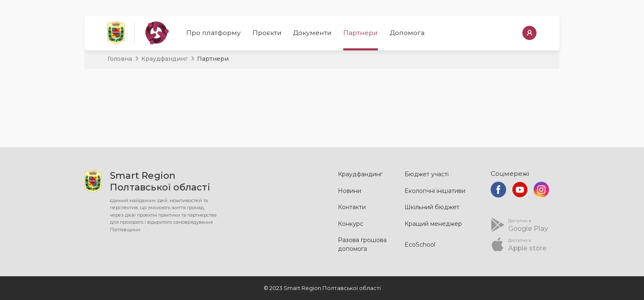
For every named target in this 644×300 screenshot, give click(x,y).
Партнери (361, 33)
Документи (312, 33)
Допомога (407, 33)
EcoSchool (420, 245)
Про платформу (213, 33)
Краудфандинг (165, 59)
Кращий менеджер (433, 224)
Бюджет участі (427, 174)
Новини (349, 191)
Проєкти (267, 33)
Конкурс (351, 224)
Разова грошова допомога (362, 244)
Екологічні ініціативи (435, 191)
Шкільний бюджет (432, 207)
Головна (120, 59)
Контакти (352, 207)
